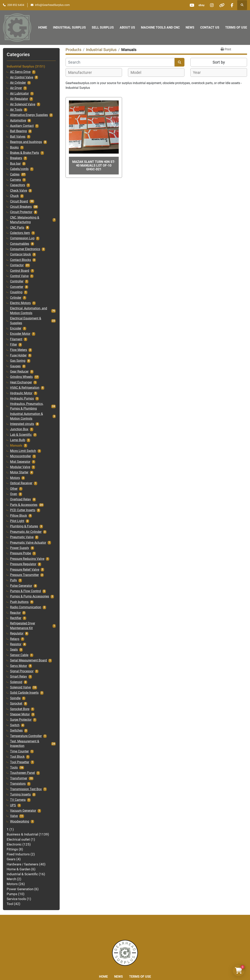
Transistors (18, 784)
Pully (13, 580)
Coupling (16, 292)
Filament (16, 339)
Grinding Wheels (21, 377)
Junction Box (19, 429)
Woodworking (20, 821)
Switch (15, 725)
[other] (222, 5)
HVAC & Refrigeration (25, 388)
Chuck (14, 196)
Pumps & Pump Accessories (30, 596)
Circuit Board (19, 201)
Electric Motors (20, 303)
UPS (13, 805)
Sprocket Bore (20, 709)
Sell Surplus (103, 27)
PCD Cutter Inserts (23, 510)
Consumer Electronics (25, 249)
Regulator (17, 633)
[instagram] (212, 5)
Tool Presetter (20, 762)
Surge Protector (21, 720)
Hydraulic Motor (21, 393)
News (190, 27)
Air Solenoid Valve (23, 104)
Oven (14, 494)
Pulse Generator (21, 586)
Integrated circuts (22, 424)
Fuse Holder (18, 355)
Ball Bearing (18, 131)
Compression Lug (22, 238)
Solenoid (16, 682)
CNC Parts (17, 228)
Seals (14, 650)
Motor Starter (19, 472)
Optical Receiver (21, 483)
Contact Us (210, 27)
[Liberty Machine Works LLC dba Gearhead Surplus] (125, 953)
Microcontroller (20, 456)
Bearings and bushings (26, 142)
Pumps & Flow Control (25, 591)
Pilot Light (17, 521)
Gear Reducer (19, 372)
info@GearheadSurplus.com (52, 5)
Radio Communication (26, 607)
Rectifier (16, 618)
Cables (15, 174)
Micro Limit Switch (23, 451)
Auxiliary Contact (22, 126)
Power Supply (20, 548)
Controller (17, 281)
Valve (14, 816)
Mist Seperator (20, 462)
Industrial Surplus (69, 27)
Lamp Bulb (18, 440)
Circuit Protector (21, 212)
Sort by (219, 62)
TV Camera (18, 800)
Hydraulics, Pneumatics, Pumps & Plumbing (27, 406)
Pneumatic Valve (22, 537)
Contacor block (20, 254)
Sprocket (16, 704)
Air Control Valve (22, 77)
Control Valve (19, 276)
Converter (17, 287)
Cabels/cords (19, 169)
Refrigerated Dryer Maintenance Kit (23, 626)
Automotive (18, 121)
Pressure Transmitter (24, 575)
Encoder (16, 328)
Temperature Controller (26, 736)
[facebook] (232, 5)
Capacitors (18, 185)
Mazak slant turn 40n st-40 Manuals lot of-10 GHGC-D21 (94, 165)
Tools (14, 768)
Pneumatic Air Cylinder (26, 532)
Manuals (16, 446)
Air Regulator (19, 99)
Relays (15, 639)
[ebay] (202, 5)
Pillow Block (19, 516)
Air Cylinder (18, 83)
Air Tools (16, 110)
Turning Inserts (20, 795)
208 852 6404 (16, 5)
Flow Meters (19, 350)
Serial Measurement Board (28, 660)
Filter (13, 345)
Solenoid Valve (20, 687)
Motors (15, 478)
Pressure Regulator (23, 564)
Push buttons (19, 602)
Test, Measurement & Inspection (25, 744)
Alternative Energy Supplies (29, 115)
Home (43, 27)
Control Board (20, 271)
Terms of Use (236, 27)
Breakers (16, 158)
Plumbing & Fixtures (24, 526)
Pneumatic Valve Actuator (28, 543)
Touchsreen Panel (22, 773)
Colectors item (20, 233)
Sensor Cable (19, 655)
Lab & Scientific (21, 435)
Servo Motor (19, 666)
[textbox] (82, 72)
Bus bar (15, 164)
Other (14, 489)
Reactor (15, 613)
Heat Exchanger (21, 382)
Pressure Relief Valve (25, 570)
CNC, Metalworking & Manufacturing (25, 220)
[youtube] (192, 5)
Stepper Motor (20, 714)
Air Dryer (16, 88)
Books (14, 147)
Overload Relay (20, 499)
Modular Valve (20, 467)
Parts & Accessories (24, 505)
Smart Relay (19, 677)
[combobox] (94, 72)
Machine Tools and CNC (160, 27)
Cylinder (16, 298)
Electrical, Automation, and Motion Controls (29, 311)
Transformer (19, 778)
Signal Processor (22, 671)
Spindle (15, 698)
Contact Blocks (20, 260)
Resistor (16, 644)
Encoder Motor (20, 334)
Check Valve (19, 191)
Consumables (20, 244)
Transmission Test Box (26, 789)
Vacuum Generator (23, 811)
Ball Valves (18, 137)
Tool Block (17, 757)
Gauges (15, 366)
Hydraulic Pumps (22, 399)
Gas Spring (18, 361)
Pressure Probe (20, 553)
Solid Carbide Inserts (24, 693)
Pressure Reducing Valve (27, 559)
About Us (127, 27)
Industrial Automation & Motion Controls (26, 416)
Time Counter (19, 751)
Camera (15, 180)
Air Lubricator (19, 94)
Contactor (17, 265)
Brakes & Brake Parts (25, 153)
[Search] (120, 62)
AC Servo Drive (20, 72)
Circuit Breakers (21, 207)
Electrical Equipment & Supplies (26, 321)
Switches (16, 731)
